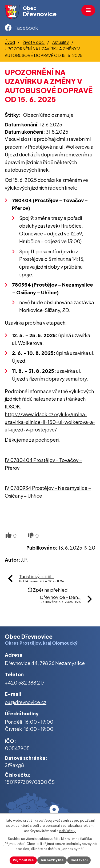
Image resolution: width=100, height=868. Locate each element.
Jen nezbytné (52, 860)
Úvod (10, 42)
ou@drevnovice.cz (26, 702)
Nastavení (79, 860)
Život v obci (34, 42)
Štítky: (13, 115)
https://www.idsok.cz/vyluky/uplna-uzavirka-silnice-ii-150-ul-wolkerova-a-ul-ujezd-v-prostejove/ (50, 422)
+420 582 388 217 (25, 683)
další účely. (67, 831)
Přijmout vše (23, 860)
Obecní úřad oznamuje (48, 115)
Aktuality (61, 42)
